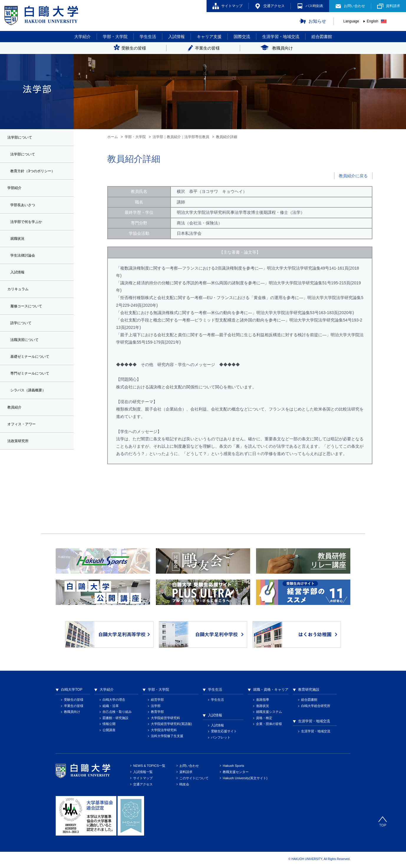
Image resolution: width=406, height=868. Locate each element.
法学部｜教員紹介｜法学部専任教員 (181, 137)
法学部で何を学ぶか (29, 225)
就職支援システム (269, 712)
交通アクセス (274, 6)
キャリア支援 (209, 37)
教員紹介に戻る (353, 176)
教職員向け (72, 712)
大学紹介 (82, 37)
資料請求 (393, 6)
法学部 (156, 706)
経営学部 (157, 700)
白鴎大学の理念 (114, 700)
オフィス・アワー (24, 434)
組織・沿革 (111, 706)
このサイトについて (194, 778)
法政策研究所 (20, 452)
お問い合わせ (354, 6)
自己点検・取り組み (117, 712)
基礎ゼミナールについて (33, 365)
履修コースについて (29, 312)
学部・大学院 (115, 37)
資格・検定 (264, 718)
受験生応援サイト (224, 731)
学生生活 (148, 37)
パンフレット (221, 737)
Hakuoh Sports (233, 766)
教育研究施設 (309, 690)
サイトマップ (232, 6)
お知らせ (317, 21)
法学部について (25, 155)
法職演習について (27, 347)
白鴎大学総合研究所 (316, 706)
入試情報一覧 (143, 772)
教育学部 (157, 712)
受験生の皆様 (74, 700)
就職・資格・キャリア (271, 690)
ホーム (113, 137)
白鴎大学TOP (72, 690)
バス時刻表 (314, 6)
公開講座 (109, 730)
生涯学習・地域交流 (281, 37)
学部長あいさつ (25, 208)
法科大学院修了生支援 (167, 736)
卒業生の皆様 (74, 706)
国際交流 (242, 37)
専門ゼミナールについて (33, 382)
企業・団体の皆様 (269, 724)
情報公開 (109, 724)
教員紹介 (16, 417)
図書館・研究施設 (115, 718)
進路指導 (263, 700)
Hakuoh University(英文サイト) (245, 778)
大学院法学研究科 (164, 730)
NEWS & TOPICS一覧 (149, 766)
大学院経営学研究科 (165, 718)
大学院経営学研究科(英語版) (171, 724)
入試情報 (176, 37)
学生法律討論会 (25, 260)
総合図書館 (322, 37)
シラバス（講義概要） (31, 400)
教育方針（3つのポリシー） (36, 173)
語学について (23, 330)
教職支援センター (236, 772)
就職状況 (19, 242)
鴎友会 (184, 784)
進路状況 (263, 706)
